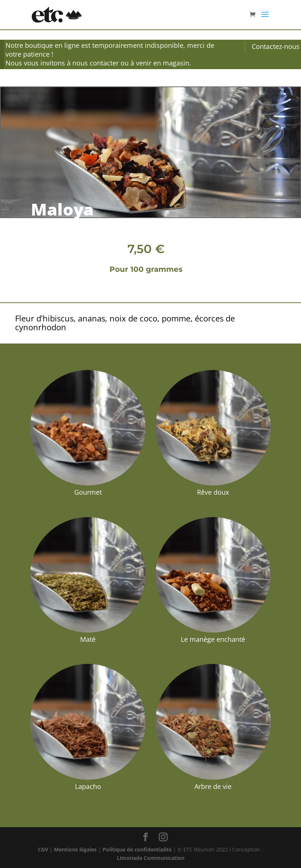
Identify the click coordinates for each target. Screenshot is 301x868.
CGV (43, 849)
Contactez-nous (276, 46)
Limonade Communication (151, 858)
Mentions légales (75, 849)
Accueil (24, 76)
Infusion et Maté (55, 76)
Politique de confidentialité (137, 849)
